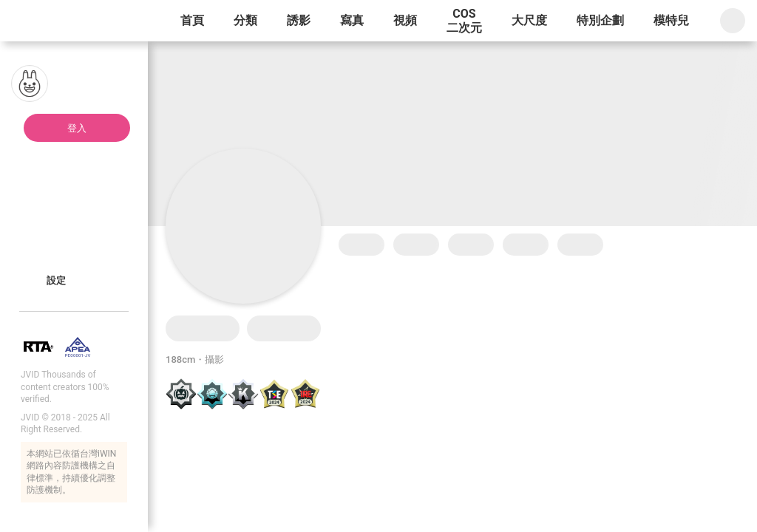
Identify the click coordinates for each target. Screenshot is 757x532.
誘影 (299, 20)
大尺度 (529, 20)
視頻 (405, 20)
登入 (77, 128)
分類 (245, 20)
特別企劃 (600, 20)
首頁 (192, 20)
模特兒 (671, 20)
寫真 (352, 20)
